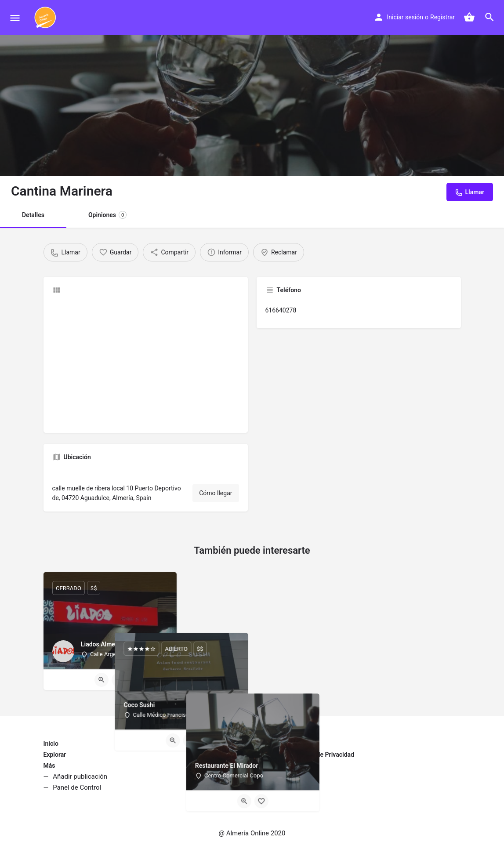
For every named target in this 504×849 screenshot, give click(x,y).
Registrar (442, 17)
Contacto (269, 744)
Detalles (33, 215)
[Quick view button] (102, 680)
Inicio (51, 744)
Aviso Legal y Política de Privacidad (305, 755)
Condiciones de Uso (284, 766)
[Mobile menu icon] (15, 18)
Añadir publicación (80, 776)
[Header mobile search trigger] (489, 17)
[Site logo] (46, 18)
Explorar (55, 755)
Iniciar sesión (405, 17)
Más (49, 766)
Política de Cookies (283, 776)
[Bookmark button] (119, 680)
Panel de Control (77, 787)
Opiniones (107, 215)
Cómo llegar (216, 493)
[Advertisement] (146, 363)
